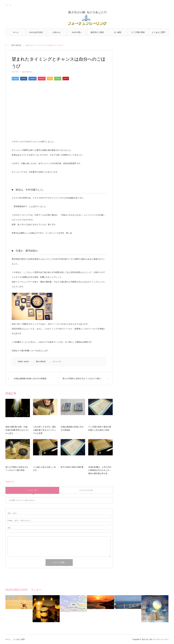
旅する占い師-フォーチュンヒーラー (155, 639)
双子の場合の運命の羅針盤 (72, 467)
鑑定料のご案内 (97, 32)
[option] (19, 609)
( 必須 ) (12, 513)
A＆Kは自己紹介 (36, 32)
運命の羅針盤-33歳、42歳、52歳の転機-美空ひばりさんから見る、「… (17, 430)
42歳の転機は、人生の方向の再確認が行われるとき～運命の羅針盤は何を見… (100, 470)
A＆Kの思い (77, 32)
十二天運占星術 (138, 32)
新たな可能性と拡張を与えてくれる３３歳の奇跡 (17, 469)
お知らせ (57, 32)
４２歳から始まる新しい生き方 (44, 469)
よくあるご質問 (158, 32)
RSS (11, 5)
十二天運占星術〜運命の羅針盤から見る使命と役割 (100, 428)
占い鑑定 (118, 32)
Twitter (7, 5)
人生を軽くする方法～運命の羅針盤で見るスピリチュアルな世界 (44, 430)
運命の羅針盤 (16, 45)
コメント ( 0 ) (32, 490)
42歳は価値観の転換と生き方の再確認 (72, 428)
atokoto (26, 362)
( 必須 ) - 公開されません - (20, 521)
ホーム (16, 32)
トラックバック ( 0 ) (86, 490)
